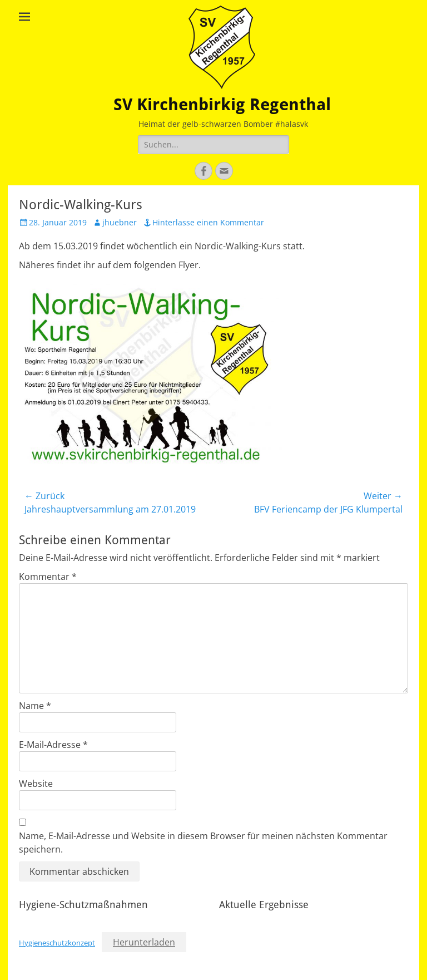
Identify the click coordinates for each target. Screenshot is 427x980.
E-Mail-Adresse (53, 745)
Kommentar (48, 577)
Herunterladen (144, 942)
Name (35, 706)
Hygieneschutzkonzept (57, 943)
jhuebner (120, 222)
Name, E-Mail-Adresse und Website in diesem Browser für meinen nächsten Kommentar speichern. (203, 843)
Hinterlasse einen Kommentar (208, 222)
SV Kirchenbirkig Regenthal (222, 104)
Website (36, 784)
